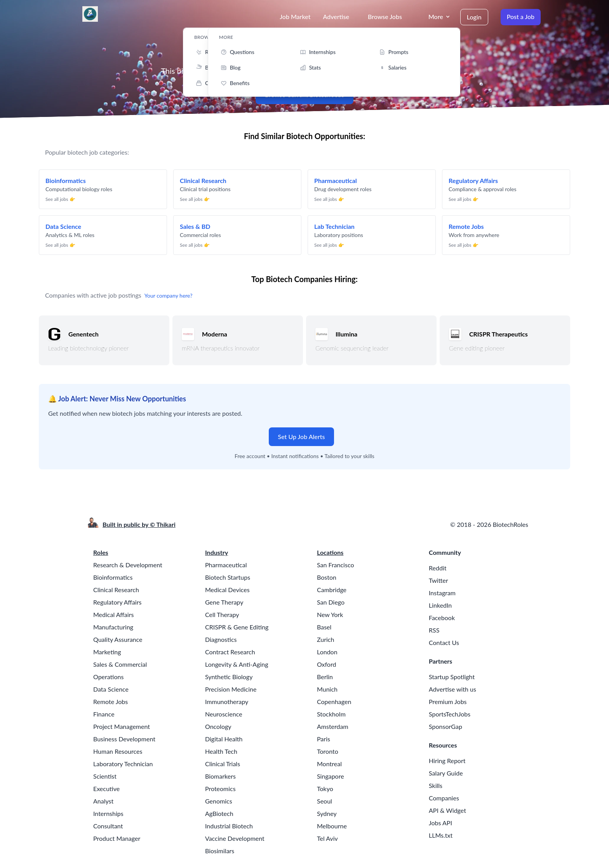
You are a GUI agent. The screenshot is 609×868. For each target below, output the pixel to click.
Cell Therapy (222, 614)
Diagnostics (221, 639)
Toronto (328, 751)
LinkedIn (440, 605)
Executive (106, 789)
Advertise (336, 17)
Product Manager (117, 838)
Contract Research (230, 652)
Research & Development (128, 565)
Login (474, 17)
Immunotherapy (227, 702)
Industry (217, 552)
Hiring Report (447, 761)
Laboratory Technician (123, 764)
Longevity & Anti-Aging (237, 664)
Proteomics (220, 789)
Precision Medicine (231, 689)
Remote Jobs (110, 702)
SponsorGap (445, 726)
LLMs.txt (441, 835)
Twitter (438, 580)
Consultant (108, 826)
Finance (104, 714)
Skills (436, 785)
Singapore (331, 776)
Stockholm (331, 714)
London (327, 652)
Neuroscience (224, 714)
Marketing (107, 652)
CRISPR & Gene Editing (237, 627)
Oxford (326, 664)
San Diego (331, 602)
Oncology (218, 726)
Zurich (325, 639)
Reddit (438, 568)
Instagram (442, 593)
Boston (327, 577)
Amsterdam (333, 726)
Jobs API (440, 823)
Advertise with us (452, 689)
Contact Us (444, 642)
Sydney (327, 813)
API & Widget (447, 810)
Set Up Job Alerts (302, 437)
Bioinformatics (113, 577)
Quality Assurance (118, 639)
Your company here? (169, 295)
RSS (434, 630)
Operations (108, 677)
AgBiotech (219, 813)
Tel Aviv (327, 838)
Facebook (442, 618)
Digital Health (224, 739)
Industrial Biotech (229, 826)
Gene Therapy (224, 602)
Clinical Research (116, 590)
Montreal (329, 764)
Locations (330, 552)
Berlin (325, 677)
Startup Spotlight (452, 677)
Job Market (295, 17)
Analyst (103, 801)
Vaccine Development (235, 838)
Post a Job (521, 17)
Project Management (122, 726)
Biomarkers (220, 776)
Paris (324, 739)
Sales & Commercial (120, 664)
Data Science (111, 689)
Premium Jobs (448, 702)
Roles (101, 552)
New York (330, 614)
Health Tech (221, 751)
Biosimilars (220, 851)
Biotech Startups (228, 577)
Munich (327, 689)
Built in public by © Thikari (139, 524)
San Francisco (335, 565)
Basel (324, 627)
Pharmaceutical (226, 565)
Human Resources (118, 751)
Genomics (219, 801)
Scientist (105, 776)
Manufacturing (113, 627)
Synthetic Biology (229, 677)
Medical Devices (227, 590)
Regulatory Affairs (117, 602)
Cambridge (332, 590)
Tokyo (325, 789)
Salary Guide (446, 773)
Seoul (325, 801)
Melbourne (332, 826)
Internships (108, 813)
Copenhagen (334, 702)
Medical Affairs (113, 614)
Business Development (124, 739)
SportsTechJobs (450, 714)
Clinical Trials (223, 764)
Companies (444, 798)
